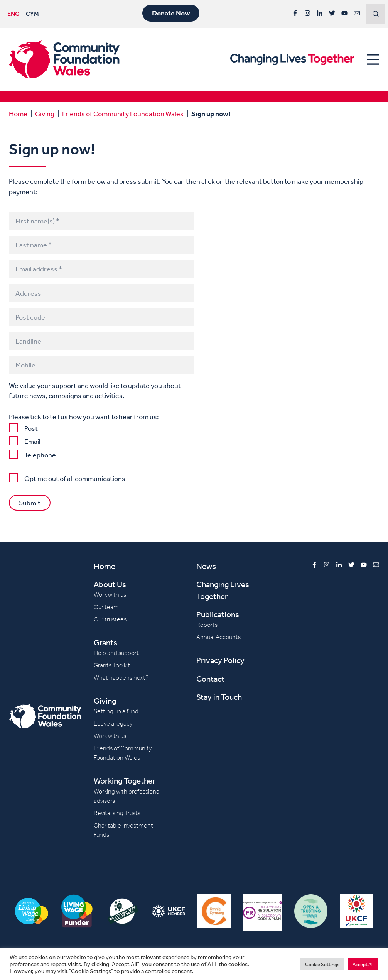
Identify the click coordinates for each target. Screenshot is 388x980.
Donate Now (171, 13)
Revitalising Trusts (117, 813)
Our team (106, 607)
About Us (110, 584)
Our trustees (110, 619)
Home (18, 113)
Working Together (125, 781)
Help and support (116, 653)
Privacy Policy (220, 660)
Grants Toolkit (112, 665)
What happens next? (121, 678)
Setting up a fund (116, 711)
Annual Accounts (218, 637)
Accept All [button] (363, 964)
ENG (13, 14)
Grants (105, 642)
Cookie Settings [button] (322, 964)
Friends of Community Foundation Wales (123, 113)
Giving (45, 113)
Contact (210, 679)
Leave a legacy (113, 724)
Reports (207, 625)
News (206, 566)
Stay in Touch (219, 697)
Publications (218, 614)
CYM (32, 14)
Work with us (110, 595)
